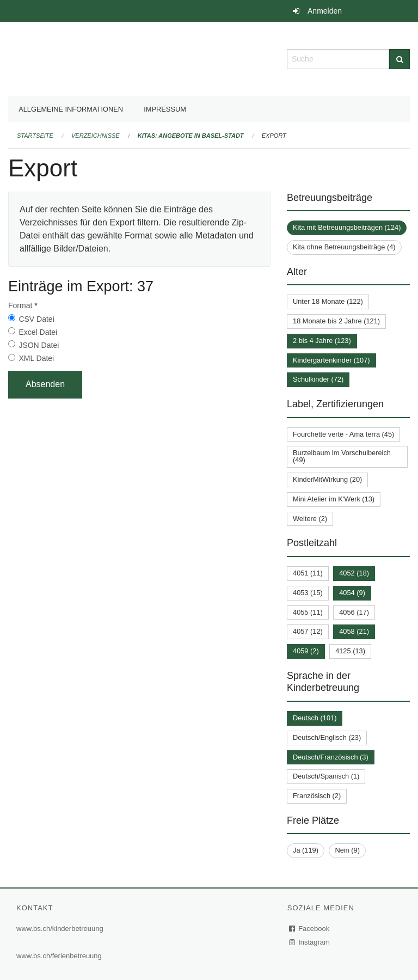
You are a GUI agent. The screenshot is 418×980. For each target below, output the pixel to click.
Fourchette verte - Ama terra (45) (343, 434)
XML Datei (36, 358)
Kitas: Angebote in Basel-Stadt (191, 136)
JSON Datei (39, 345)
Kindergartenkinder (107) (331, 360)
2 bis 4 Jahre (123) (322, 341)
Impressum (165, 109)
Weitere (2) (310, 519)
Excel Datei (38, 332)
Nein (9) (347, 850)
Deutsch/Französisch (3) (331, 757)
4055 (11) (308, 612)
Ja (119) (306, 850)
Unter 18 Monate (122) (328, 301)
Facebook (310, 929)
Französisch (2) (317, 796)
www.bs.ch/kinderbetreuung (60, 929)
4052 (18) (354, 573)
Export (274, 136)
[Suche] (399, 59)
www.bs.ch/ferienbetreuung (59, 956)
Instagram (310, 942)
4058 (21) (354, 631)
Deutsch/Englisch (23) (327, 737)
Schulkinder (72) (318, 379)
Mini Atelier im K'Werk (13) (334, 499)
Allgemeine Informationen (71, 109)
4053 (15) (308, 593)
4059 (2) (306, 651)
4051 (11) (308, 573)
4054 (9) (352, 593)
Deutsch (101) (315, 718)
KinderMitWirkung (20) (327, 479)
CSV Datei (36, 319)
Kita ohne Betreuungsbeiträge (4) (344, 247)
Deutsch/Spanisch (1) (326, 776)
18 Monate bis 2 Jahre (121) (336, 321)
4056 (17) (354, 612)
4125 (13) (350, 651)
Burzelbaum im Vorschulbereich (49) (342, 456)
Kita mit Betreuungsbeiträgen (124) (347, 227)
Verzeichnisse (96, 136)
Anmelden (325, 11)
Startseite (35, 136)
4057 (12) (308, 631)
